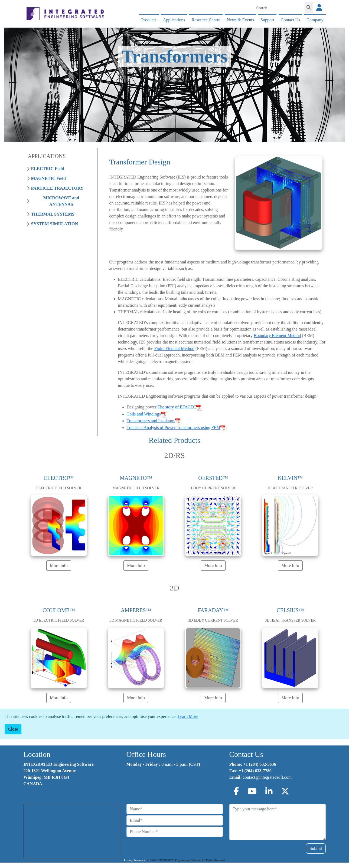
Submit (316, 848)
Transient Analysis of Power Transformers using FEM (174, 428)
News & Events (240, 20)
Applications (174, 20)
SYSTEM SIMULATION (55, 224)
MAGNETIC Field (48, 178)
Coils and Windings (144, 414)
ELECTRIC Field (48, 169)
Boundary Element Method (277, 336)
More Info (59, 565)
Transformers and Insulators (151, 421)
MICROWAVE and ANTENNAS (61, 201)
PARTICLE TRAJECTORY (57, 188)
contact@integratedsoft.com (267, 777)
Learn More (188, 716)
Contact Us (291, 20)
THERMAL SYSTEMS (53, 214)
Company (315, 20)
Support (267, 20)
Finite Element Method (174, 349)
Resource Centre (206, 20)
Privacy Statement (135, 860)
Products (149, 20)
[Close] (13, 729)
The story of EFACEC (177, 407)
